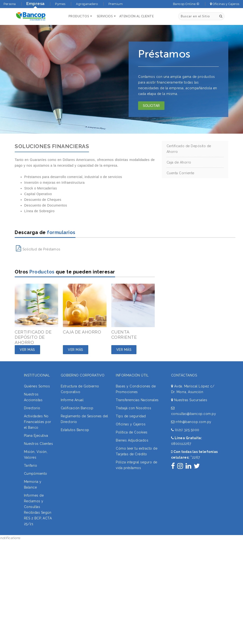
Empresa (35, 4)
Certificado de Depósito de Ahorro (189, 149)
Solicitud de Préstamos (38, 249)
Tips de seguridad (131, 416)
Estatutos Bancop (75, 430)
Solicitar (151, 106)
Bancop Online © (186, 4)
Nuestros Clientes (39, 444)
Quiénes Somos (37, 386)
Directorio (32, 408)
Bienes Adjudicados (132, 440)
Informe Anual (72, 400)
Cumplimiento (36, 474)
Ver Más (27, 350)
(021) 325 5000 (185, 430)
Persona (10, 4)
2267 (195, 457)
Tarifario (31, 465)
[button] (80, 16)
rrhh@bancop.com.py (191, 422)
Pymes (60, 4)
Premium (116, 4)
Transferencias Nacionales (137, 400)
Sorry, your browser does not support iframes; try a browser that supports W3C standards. (36, 573)
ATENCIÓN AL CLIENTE (137, 16)
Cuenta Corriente (180, 173)
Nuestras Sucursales (189, 400)
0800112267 (181, 444)
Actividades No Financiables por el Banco (38, 422)
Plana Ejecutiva (36, 436)
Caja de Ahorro (179, 162)
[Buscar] (221, 16)
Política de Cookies (132, 432)
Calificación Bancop (77, 408)
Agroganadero (87, 4)
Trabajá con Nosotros (133, 408)
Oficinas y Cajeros (225, 4)
